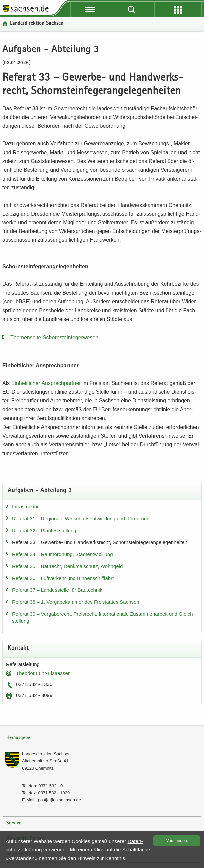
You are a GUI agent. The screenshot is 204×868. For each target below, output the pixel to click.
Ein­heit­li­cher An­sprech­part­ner (46, 383)
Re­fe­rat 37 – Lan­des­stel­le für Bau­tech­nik (57, 590)
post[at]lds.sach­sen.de (59, 800)
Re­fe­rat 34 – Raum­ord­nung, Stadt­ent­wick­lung (63, 554)
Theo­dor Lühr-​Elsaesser (43, 673)
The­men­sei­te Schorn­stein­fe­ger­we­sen (54, 337)
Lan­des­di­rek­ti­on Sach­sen (37, 24)
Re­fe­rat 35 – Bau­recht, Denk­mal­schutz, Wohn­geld (67, 566)
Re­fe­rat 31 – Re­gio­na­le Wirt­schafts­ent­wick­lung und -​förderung (81, 519)
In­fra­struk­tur (25, 507)
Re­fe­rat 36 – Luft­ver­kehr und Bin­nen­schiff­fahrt (63, 578)
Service (14, 823)
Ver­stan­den (177, 841)
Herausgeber (19, 738)
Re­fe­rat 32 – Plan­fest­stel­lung (44, 531)
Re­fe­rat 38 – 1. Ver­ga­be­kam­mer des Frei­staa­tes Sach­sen (76, 602)
